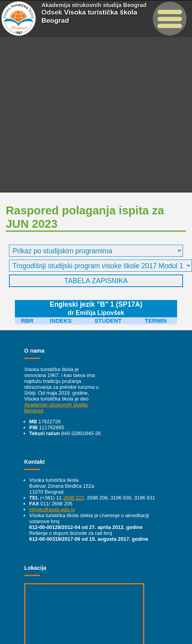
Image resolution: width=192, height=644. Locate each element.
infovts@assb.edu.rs (52, 510)
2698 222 (73, 498)
